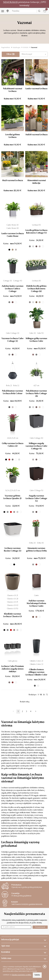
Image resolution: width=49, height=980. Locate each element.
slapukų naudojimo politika (21, 975)
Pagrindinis (6, 48)
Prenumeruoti (40, 927)
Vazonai (34, 48)
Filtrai (11, 54)
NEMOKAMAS (10, 2)
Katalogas (17, 48)
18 (41, 695)
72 (47, 695)
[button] (34, 54)
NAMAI (26, 48)
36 (44, 695)
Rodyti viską (25, 702)
